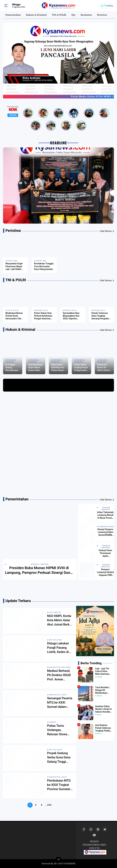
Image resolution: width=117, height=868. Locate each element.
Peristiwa (102, 15)
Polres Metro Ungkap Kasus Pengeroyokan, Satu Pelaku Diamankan (81, 368)
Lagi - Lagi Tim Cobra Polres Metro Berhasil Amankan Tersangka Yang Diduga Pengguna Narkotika (103, 671)
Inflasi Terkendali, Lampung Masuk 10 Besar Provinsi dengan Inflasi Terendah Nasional (105, 515)
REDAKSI (94, 841)
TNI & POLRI (59, 15)
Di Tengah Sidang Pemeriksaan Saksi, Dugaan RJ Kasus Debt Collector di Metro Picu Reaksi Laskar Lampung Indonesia (12, 368)
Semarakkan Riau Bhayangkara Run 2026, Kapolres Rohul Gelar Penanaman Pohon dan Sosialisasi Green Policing (72, 316)
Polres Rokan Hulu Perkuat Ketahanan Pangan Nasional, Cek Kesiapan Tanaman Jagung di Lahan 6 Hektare (43, 316)
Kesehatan (86, 15)
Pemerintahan (13, 15)
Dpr (74, 15)
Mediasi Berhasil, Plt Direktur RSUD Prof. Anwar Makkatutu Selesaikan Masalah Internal (59, 675)
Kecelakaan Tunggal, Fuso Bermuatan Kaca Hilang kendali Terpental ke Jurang (44, 266)
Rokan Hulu (42, 310)
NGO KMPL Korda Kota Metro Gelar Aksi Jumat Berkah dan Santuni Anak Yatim (60, 620)
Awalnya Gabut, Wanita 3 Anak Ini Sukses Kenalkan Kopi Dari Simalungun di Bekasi (103, 709)
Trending (108, 6)
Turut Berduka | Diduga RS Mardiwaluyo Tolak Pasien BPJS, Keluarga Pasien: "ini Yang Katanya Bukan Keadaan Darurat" (103, 690)
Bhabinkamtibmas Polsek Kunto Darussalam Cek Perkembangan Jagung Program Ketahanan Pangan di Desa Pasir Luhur (15, 316)
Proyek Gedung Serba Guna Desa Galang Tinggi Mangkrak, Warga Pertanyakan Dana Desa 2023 (59, 757)
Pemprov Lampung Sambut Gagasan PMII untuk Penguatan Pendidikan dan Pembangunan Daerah (105, 572)
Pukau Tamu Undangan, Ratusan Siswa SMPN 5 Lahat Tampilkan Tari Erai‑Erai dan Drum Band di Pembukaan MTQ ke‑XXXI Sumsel (60, 730)
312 (49, 805)
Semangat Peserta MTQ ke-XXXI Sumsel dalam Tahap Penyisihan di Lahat (60, 703)
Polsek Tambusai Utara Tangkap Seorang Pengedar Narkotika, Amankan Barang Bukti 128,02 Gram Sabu (101, 316)
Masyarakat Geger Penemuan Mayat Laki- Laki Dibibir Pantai (14, 266)
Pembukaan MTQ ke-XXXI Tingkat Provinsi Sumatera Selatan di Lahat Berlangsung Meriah (60, 785)
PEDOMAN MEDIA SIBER (94, 845)
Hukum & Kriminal (36, 15)
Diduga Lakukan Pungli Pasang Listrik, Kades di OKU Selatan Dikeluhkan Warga (59, 648)
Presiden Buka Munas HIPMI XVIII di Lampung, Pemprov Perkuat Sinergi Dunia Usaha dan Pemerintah (39, 570)
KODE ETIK (94, 848)
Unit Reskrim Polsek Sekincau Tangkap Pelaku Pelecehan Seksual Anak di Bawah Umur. (103, 728)
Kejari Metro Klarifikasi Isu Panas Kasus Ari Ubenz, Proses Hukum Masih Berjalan (58, 368)
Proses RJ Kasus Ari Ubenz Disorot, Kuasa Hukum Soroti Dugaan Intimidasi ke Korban (104, 368)
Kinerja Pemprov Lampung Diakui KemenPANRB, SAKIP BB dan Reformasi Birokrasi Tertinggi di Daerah (105, 532)
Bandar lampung (40, 564)
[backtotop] (58, 860)
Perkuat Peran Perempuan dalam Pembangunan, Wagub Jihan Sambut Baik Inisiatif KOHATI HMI (105, 553)
